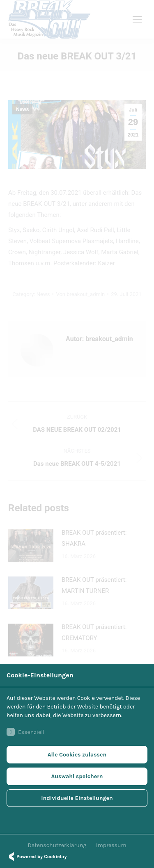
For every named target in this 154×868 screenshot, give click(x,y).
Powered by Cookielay (37, 857)
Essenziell (25, 732)
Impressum (111, 845)
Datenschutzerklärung (57, 845)
